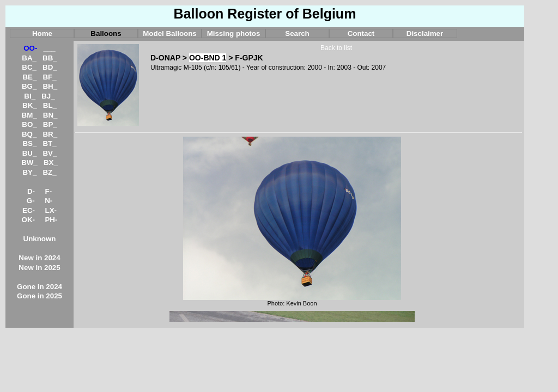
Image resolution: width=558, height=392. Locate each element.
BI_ (30, 96)
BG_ (29, 86)
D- (31, 191)
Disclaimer (425, 33)
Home (42, 33)
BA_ (29, 58)
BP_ (50, 124)
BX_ (51, 163)
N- (48, 201)
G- (31, 201)
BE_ (29, 77)
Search (297, 33)
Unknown (40, 239)
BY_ (29, 172)
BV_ (50, 153)
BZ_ (49, 172)
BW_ (29, 163)
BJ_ (48, 96)
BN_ (50, 115)
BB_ (50, 58)
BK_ (30, 105)
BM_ (29, 115)
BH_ (50, 86)
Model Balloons (169, 33)
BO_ (29, 124)
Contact (361, 33)
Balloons (106, 33)
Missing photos (234, 33)
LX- (51, 210)
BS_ (29, 143)
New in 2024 (39, 258)
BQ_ (29, 134)
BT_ (49, 143)
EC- (29, 210)
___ (50, 48)
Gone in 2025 (40, 296)
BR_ (50, 134)
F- (49, 191)
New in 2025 (39, 268)
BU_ (30, 153)
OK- (28, 220)
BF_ (49, 77)
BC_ (29, 67)
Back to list (336, 48)
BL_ (50, 105)
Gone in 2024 (40, 287)
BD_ (50, 67)
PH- (51, 220)
